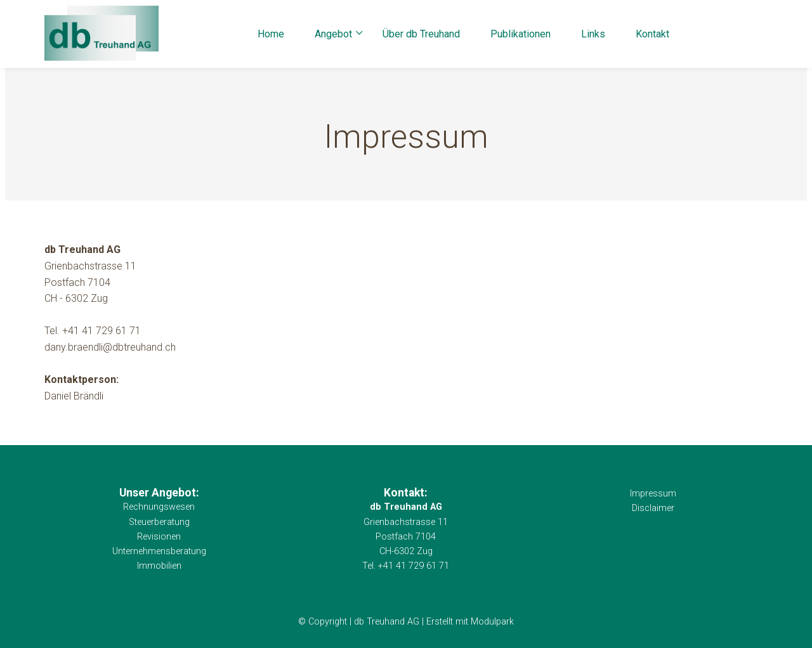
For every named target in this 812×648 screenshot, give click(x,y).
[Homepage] (101, 34)
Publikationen (521, 34)
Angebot (333, 34)
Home (271, 34)
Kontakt (652, 34)
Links (593, 34)
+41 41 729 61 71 (101, 331)
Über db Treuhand (421, 34)
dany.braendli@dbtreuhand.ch (110, 347)
